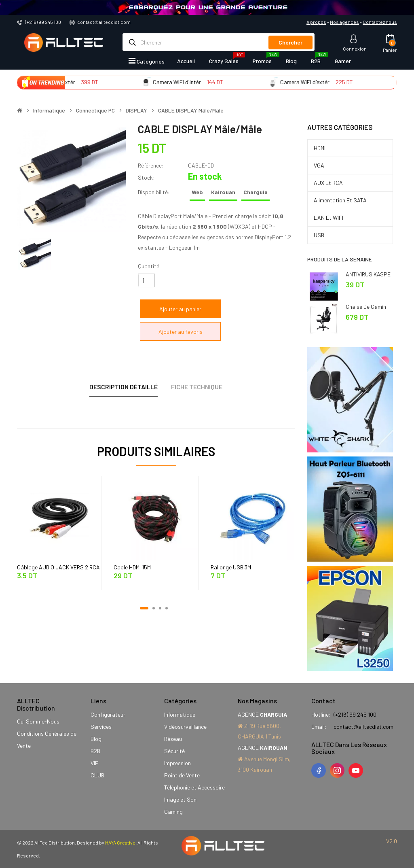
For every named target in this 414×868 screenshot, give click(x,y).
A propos (316, 22)
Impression (177, 763)
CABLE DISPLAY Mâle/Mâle (191, 110)
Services (101, 727)
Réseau (173, 739)
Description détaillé (124, 387)
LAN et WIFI (328, 218)
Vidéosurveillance (185, 727)
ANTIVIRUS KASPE (368, 274)
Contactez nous (380, 22)
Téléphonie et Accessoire (194, 787)
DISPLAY (136, 110)
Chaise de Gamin (366, 307)
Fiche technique (197, 387)
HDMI (320, 148)
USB (319, 235)
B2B (95, 751)
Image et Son (180, 799)
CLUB (97, 775)
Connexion (355, 48)
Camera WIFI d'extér (76, 82)
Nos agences (344, 22)
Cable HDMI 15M (132, 567)
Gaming (173, 812)
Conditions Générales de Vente (47, 740)
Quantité (149, 266)
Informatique (49, 110)
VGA (319, 165)
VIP (95, 763)
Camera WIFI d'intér (202, 82)
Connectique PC (95, 110)
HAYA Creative (120, 843)
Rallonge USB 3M (231, 567)
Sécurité (174, 751)
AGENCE (262, 714)
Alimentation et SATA (340, 200)
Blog (96, 739)
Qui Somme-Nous (38, 721)
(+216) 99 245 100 (43, 22)
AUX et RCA (328, 183)
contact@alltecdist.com (104, 22)
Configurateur (108, 714)
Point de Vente (182, 775)
